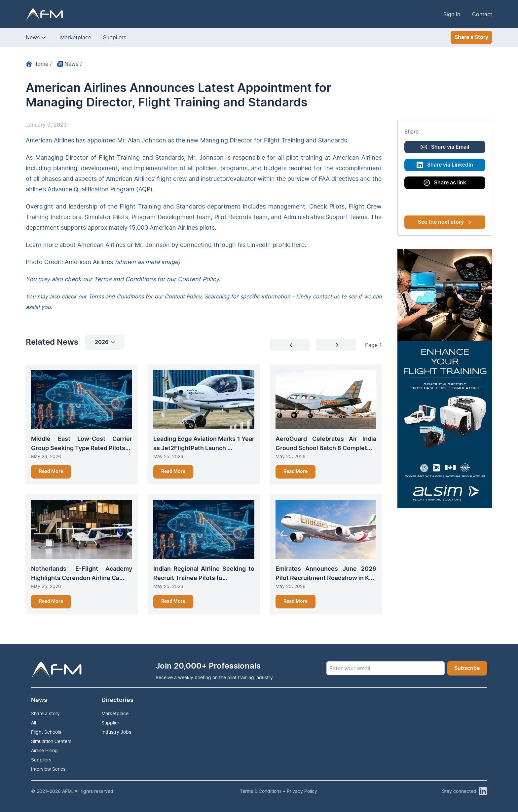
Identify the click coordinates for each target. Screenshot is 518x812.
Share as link (445, 183)
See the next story (444, 222)
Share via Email (445, 147)
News (33, 37)
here (298, 245)
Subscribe (467, 668)
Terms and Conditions (125, 279)
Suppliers (115, 37)
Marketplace (76, 37)
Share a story (45, 713)
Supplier (110, 723)
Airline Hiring (44, 750)
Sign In (452, 14)
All (34, 723)
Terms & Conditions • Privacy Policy (278, 791)
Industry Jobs (116, 732)
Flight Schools (46, 732)
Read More (51, 472)
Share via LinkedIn (445, 165)
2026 (105, 342)
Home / (39, 64)
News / (70, 64)
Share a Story (471, 37)
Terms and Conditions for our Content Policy (145, 296)
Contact (482, 14)
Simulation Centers (51, 741)
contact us (326, 296)
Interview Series (48, 769)
